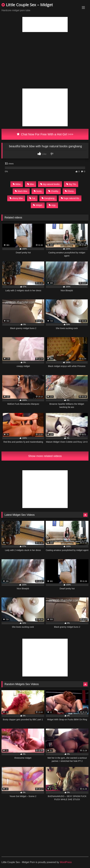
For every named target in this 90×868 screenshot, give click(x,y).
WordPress (66, 862)
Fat (32, 198)
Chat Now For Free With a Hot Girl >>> (45, 134)
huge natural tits (70, 198)
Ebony (69, 191)
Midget (38, 205)
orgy (52, 205)
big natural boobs (50, 184)
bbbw (17, 184)
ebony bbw (16, 198)
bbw (30, 184)
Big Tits (71, 184)
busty (38, 191)
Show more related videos (45, 456)
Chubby (53, 191)
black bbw (21, 191)
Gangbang (48, 198)
